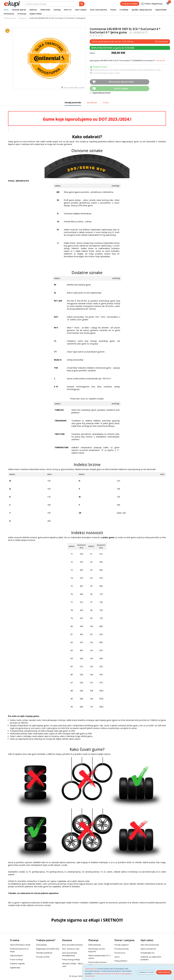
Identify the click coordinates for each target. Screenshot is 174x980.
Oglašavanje (15, 968)
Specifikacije (92, 102)
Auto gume (23, 18)
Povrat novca (120, 953)
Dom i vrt (68, 10)
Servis (117, 957)
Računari (33, 10)
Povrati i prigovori (122, 945)
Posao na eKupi (16, 959)
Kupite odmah (121, 89)
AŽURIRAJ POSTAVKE (146, 972)
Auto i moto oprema (98, 10)
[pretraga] (82, 4)
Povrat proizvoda (122, 949)
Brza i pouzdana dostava (72, 945)
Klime (6, 10)
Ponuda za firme (43, 957)
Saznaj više (160, 60)
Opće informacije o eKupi (20, 945)
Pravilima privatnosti (102, 974)
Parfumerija (9, 14)
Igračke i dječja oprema (142, 10)
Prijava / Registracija (152, 4)
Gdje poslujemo (16, 955)
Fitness (113, 10)
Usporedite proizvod (100, 93)
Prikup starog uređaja (71, 959)
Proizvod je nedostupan (121, 82)
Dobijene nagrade (17, 964)
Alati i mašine (81, 10)
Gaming (57, 10)
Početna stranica (10, 18)
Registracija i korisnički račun (48, 949)
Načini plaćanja (95, 945)
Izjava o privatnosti (148, 949)
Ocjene (106, 102)
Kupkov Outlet (36, 14)
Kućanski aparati (19, 10)
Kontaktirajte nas (148, 953)
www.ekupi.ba (91, 969)
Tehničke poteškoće (44, 953)
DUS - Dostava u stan (71, 949)
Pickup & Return (121, 961)
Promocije (22, 14)
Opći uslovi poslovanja (150, 945)
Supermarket (161, 10)
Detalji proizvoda (73, 103)
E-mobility (124, 10)
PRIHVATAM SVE (164, 972)
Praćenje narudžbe (130, 4)
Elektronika (45, 10)
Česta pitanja (41, 945)
